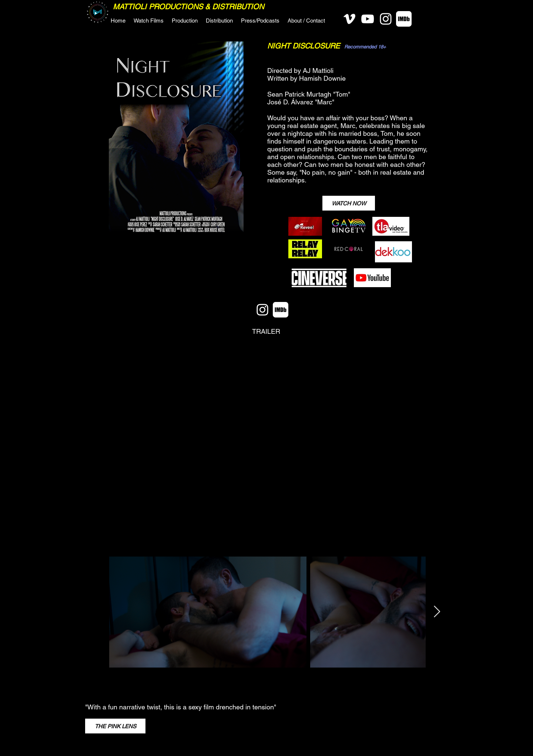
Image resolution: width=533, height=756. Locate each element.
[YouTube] (368, 19)
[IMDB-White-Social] (404, 19)
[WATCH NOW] (349, 203)
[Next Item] (437, 612)
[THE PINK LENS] (115, 726)
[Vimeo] (349, 19)
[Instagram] (386, 19)
